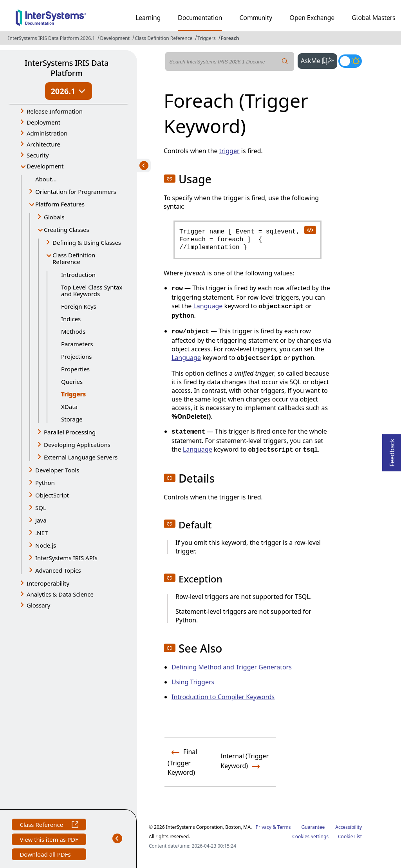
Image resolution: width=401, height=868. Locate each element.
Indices (71, 319)
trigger (229, 151)
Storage (72, 419)
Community (256, 18)
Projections (76, 356)
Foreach (230, 38)
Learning (148, 18)
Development (115, 38)
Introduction (78, 275)
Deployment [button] (43, 122)
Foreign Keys (79, 306)
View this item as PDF (49, 840)
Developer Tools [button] (57, 470)
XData (69, 407)
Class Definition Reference (163, 38)
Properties (75, 369)
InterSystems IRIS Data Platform (67, 68)
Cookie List (350, 836)
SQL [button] (41, 508)
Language (208, 306)
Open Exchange (312, 18)
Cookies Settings (310, 837)
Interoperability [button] (48, 583)
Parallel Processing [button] (70, 432)
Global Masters (373, 18)
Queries (72, 382)
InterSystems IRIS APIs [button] (66, 558)
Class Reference (49, 826)
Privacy (264, 827)
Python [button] (45, 483)
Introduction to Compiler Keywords (223, 697)
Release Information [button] (55, 111)
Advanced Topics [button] (58, 570)
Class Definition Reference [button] (74, 258)
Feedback (392, 450)
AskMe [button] (319, 60)
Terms (284, 827)
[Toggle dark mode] (350, 61)
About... (46, 179)
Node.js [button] (46, 545)
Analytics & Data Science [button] (60, 594)
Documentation (200, 18)
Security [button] (38, 155)
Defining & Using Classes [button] (87, 242)
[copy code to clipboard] (310, 230)
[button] (170, 179)
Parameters (77, 344)
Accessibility (349, 827)
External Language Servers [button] (81, 457)
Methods (73, 331)
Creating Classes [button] (67, 230)
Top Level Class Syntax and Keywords (92, 290)
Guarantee (313, 827)
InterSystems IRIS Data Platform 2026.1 (51, 38)
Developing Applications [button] (77, 445)
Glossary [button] (39, 605)
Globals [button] (54, 217)
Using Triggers (193, 682)
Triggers (206, 38)
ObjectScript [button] (52, 495)
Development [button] (45, 166)
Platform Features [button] (60, 204)
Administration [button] (47, 133)
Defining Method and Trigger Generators (232, 667)
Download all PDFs (46, 855)
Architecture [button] (43, 144)
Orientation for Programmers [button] (76, 192)
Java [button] (41, 520)
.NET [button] (42, 533)
